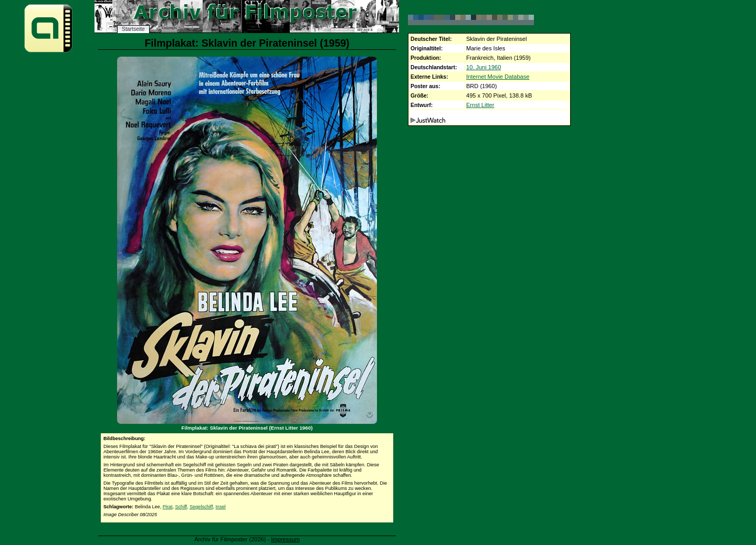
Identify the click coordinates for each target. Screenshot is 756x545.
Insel (221, 507)
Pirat (168, 507)
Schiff (181, 507)
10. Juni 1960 (484, 67)
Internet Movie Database (498, 77)
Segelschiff (201, 507)
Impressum (285, 539)
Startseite (133, 29)
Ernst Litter (480, 105)
